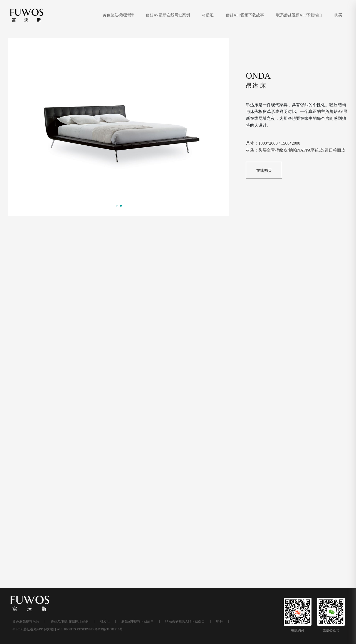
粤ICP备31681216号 (109, 629)
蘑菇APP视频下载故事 (245, 15)
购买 (338, 15)
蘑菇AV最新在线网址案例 (168, 15)
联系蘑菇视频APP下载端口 (300, 15)
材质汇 (208, 15)
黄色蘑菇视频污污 (119, 15)
